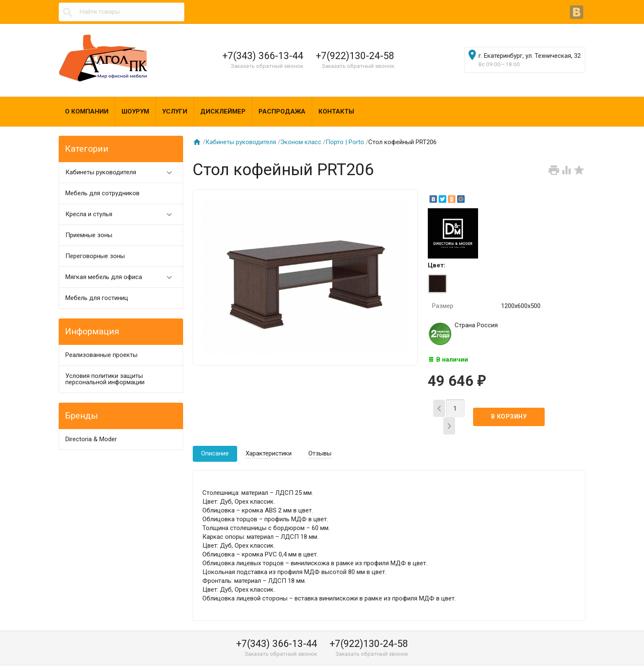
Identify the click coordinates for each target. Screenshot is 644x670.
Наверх (609, 654)
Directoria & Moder (91, 439)
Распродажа (282, 111)
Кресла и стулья (123, 214)
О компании (87, 111)
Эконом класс (301, 142)
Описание (215, 439)
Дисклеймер (223, 111)
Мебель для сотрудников (102, 193)
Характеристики (269, 439)
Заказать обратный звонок (267, 66)
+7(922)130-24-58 (355, 56)
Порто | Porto (345, 142)
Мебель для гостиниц (97, 298)
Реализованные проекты (101, 355)
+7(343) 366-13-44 (263, 56)
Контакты (336, 111)
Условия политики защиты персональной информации (105, 379)
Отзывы (320, 439)
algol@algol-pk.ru (421, 661)
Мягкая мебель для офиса (123, 277)
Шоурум (135, 111)
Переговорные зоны (95, 256)
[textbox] (122, 12)
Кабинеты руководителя (123, 172)
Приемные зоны (89, 235)
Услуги (175, 111)
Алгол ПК (79, 661)
